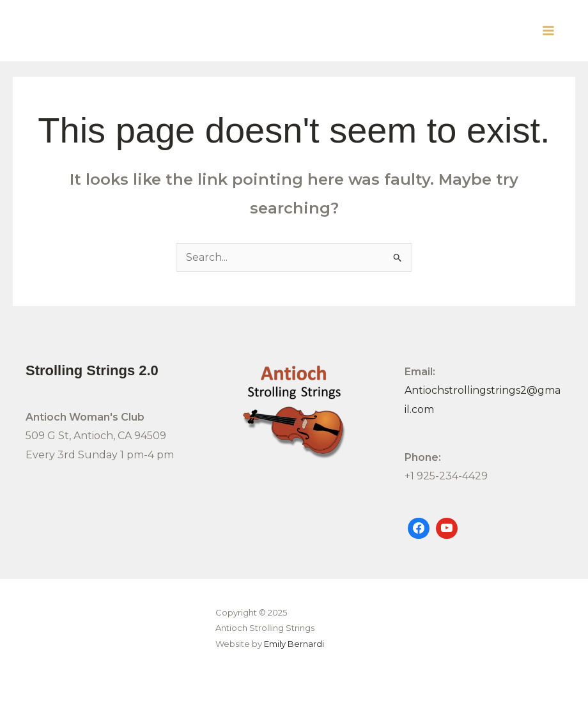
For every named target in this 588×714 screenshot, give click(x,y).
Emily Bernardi (294, 644)
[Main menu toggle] (548, 31)
